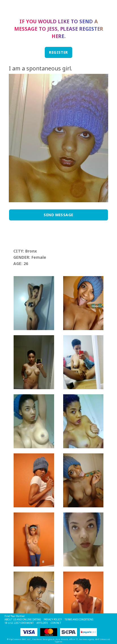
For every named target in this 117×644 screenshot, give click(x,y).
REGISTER (58, 52)
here (58, 36)
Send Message (58, 215)
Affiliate (42, 623)
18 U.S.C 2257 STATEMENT (19, 623)
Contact (56, 623)
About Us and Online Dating (23, 619)
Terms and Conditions (79, 619)
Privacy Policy (53, 619)
